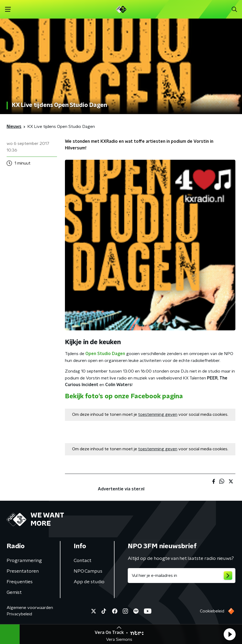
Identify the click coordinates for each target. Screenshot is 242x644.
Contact (83, 561)
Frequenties (20, 582)
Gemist (14, 593)
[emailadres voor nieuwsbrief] (182, 576)
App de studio (89, 582)
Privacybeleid (19, 614)
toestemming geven (158, 414)
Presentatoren (23, 571)
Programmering (24, 561)
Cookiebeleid (212, 611)
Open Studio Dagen (105, 354)
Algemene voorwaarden (30, 608)
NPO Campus (88, 571)
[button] (230, 634)
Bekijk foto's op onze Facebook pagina (124, 396)
